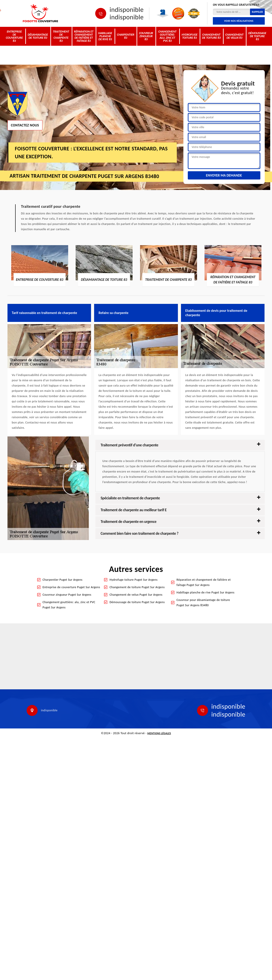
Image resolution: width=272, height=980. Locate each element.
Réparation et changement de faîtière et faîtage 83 (84, 36)
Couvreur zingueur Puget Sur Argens (67, 595)
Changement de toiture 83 (211, 36)
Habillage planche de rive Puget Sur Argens (205, 592)
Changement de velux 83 (235, 36)
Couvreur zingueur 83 (146, 36)
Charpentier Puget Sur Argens (63, 580)
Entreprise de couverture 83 (14, 36)
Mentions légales (159, 733)
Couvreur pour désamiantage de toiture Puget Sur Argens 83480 (203, 603)
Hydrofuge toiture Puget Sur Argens (133, 580)
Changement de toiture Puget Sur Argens (137, 587)
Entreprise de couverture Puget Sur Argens (71, 587)
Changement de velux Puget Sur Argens (136, 595)
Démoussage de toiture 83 (257, 36)
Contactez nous (25, 125)
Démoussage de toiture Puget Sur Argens (137, 602)
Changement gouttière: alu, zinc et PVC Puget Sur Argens (69, 605)
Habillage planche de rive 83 (105, 36)
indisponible (127, 10)
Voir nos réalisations (239, 21)
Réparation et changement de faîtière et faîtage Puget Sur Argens (204, 582)
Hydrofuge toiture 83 (190, 36)
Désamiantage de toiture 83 (38, 36)
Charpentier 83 (126, 36)
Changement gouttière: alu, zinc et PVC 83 (167, 36)
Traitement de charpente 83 (61, 36)
